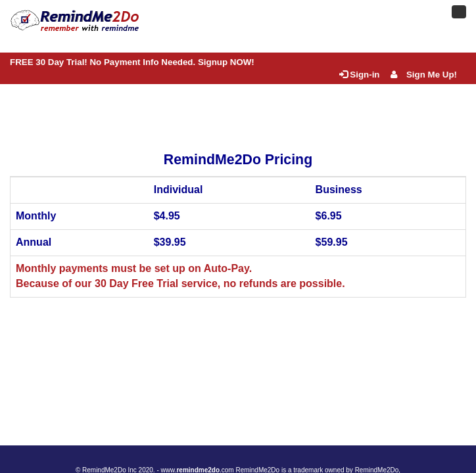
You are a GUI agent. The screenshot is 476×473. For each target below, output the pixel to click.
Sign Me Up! (424, 75)
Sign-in (359, 75)
